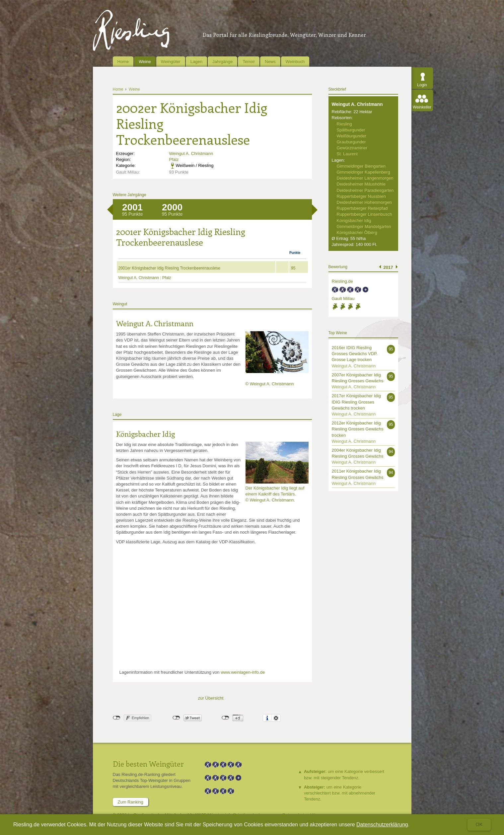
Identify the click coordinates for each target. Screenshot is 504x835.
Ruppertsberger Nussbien (361, 196)
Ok (479, 824)
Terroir (249, 62)
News (270, 62)
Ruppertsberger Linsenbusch (364, 214)
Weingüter (171, 62)
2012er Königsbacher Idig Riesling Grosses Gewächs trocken (358, 429)
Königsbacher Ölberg (357, 232)
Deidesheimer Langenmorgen (365, 178)
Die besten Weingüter (148, 764)
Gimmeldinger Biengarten (361, 166)
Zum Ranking (131, 802)
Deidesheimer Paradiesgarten (365, 190)
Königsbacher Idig (145, 434)
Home (123, 62)
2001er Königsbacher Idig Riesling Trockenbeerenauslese (170, 268)
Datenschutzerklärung (382, 825)
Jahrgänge (222, 62)
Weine (145, 62)
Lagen (196, 62)
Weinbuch (295, 62)
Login (422, 85)
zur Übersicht (211, 698)
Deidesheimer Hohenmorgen (364, 202)
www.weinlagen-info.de (243, 672)
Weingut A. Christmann (191, 153)
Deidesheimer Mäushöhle (361, 184)
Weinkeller (422, 107)
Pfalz (174, 159)
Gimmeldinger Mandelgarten (364, 227)
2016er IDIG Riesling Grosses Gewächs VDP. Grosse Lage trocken (355, 354)
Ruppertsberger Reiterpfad (362, 208)
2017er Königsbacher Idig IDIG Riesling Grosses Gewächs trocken (356, 402)
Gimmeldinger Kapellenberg (363, 172)
